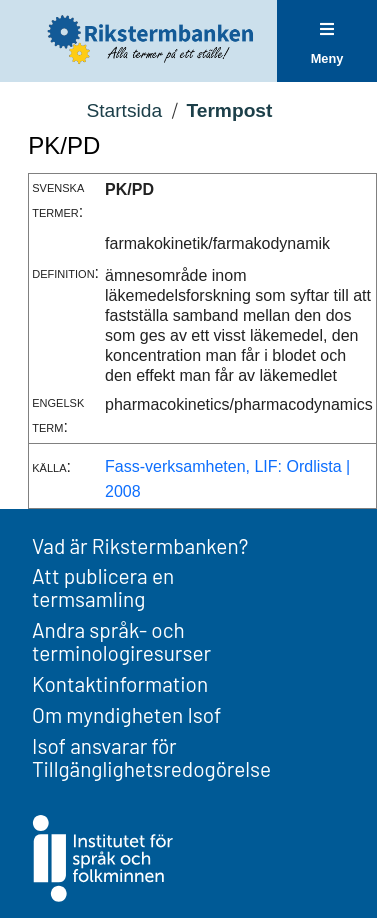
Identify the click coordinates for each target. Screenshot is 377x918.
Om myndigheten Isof (126, 714)
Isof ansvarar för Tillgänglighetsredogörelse (151, 757)
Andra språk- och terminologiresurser (121, 641)
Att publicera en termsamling (103, 587)
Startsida (124, 110)
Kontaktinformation (120, 683)
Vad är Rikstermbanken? (140, 545)
